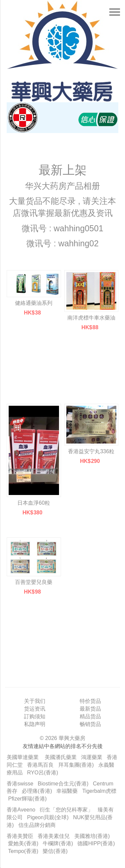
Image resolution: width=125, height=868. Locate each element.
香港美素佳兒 (54, 836)
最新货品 (90, 709)
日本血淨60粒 (34, 503)
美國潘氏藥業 (61, 757)
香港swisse (20, 784)
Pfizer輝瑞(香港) (27, 799)
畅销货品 (90, 724)
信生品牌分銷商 (37, 825)
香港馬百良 (40, 765)
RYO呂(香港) (42, 773)
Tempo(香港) (23, 851)
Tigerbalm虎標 (99, 791)
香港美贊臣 (20, 836)
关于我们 (35, 701)
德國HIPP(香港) (96, 843)
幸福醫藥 (67, 791)
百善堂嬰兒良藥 (34, 582)
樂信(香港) (55, 851)
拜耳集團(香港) (76, 765)
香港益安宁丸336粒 (91, 451)
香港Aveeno (21, 810)
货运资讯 (35, 709)
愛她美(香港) (23, 843)
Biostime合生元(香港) (63, 784)
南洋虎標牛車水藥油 (91, 318)
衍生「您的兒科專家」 (66, 810)
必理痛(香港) (37, 791)
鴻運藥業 (92, 757)
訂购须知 (35, 716)
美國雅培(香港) (92, 836)
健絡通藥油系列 (34, 303)
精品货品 (90, 716)
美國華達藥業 (23, 757)
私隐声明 (35, 724)
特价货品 (90, 701)
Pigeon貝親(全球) (48, 817)
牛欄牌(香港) (58, 843)
